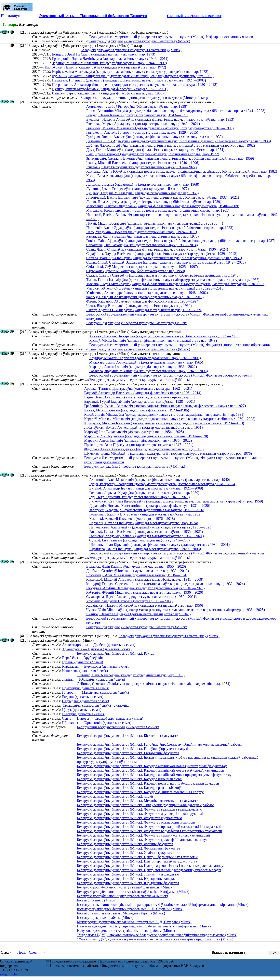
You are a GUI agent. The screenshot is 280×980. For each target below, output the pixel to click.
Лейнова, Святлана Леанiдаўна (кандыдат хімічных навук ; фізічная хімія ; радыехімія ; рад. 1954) (154, 684)
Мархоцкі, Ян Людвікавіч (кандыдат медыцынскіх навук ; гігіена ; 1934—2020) (146, 436)
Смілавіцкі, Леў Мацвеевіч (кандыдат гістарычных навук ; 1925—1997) (142, 267)
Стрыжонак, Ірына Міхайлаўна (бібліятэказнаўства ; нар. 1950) (136, 271)
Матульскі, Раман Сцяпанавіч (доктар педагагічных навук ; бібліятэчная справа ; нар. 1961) (158, 210)
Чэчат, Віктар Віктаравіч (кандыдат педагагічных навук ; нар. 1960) (139, 306)
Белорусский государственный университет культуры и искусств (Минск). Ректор (144, 98)
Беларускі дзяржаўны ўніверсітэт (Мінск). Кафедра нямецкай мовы (130, 779)
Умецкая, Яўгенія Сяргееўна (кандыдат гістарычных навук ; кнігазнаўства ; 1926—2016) (155, 288)
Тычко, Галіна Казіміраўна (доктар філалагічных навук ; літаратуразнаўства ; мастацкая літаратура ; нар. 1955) (173, 280)
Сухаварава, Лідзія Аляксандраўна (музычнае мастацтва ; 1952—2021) (141, 597)
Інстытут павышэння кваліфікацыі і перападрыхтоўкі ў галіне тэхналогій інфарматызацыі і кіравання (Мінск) (163, 905)
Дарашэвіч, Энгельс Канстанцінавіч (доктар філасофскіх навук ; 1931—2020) (150, 506)
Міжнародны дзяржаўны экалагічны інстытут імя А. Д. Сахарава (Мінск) (134, 922)
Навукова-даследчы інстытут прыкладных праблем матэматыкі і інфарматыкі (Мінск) (144, 926)
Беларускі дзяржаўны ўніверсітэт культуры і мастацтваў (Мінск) (140, 41)
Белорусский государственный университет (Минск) (118, 727)
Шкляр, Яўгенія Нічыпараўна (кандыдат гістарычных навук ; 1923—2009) (144, 310)
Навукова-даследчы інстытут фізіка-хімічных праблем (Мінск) (126, 930)
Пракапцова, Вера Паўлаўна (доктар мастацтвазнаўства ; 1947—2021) (139, 445)
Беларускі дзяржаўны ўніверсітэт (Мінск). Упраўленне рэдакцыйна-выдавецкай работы (145, 805)
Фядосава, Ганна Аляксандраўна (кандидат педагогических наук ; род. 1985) (144, 449)
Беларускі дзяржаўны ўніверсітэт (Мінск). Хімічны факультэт (125, 853)
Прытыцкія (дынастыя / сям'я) (86, 688)
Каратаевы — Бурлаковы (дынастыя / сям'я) (96, 666)
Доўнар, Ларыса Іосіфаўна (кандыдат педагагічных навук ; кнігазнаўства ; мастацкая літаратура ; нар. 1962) (171, 145)
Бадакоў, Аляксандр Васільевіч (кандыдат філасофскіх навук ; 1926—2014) (143, 393)
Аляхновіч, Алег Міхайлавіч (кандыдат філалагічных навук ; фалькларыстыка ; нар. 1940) (160, 480)
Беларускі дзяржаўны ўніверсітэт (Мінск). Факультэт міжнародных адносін (136, 822)
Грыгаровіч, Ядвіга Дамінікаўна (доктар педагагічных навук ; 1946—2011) (110, 59)
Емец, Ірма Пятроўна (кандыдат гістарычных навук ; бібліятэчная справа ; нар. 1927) (153, 154)
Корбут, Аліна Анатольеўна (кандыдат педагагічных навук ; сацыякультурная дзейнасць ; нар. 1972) (130, 72)
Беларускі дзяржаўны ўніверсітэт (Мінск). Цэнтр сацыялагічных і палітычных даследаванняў (150, 866)
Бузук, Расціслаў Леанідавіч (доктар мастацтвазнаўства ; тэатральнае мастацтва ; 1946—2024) (163, 484)
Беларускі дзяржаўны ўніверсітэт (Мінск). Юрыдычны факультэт (128, 883)
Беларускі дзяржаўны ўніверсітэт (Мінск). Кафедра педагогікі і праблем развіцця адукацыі (148, 783)
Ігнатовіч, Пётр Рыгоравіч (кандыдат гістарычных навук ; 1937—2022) (142, 167)
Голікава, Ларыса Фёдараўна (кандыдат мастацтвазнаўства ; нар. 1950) (144, 493)
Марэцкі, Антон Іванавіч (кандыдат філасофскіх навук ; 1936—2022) (143, 367)
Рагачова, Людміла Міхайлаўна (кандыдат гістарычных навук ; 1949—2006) (149, 371)
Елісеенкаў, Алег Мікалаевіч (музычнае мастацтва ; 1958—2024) (137, 575)
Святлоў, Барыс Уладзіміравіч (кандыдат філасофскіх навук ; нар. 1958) (108, 93)
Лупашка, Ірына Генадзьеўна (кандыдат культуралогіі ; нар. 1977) (138, 189)
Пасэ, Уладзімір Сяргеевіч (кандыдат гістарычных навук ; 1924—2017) (142, 232)
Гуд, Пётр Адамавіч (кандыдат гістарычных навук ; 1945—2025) (140, 497)
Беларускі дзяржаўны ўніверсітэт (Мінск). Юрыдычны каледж (126, 879)
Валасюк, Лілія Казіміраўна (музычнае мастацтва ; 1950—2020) (136, 566)
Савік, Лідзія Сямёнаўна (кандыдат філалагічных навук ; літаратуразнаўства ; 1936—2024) (157, 249)
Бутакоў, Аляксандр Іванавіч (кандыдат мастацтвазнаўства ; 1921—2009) (146, 488)
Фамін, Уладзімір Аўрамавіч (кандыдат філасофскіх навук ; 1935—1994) (143, 301)
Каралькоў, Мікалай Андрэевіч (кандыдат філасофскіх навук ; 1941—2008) (145, 579)
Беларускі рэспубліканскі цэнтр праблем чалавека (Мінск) (123, 896)
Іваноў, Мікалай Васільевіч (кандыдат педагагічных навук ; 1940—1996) (143, 163)
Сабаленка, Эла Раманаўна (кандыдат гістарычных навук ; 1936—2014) (142, 245)
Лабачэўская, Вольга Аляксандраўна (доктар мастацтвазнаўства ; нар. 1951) (143, 427)
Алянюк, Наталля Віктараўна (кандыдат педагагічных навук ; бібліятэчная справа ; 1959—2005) (164, 336)
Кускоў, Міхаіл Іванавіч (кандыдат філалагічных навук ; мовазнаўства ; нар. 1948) (153, 340)
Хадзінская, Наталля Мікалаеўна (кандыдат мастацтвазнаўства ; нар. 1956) (145, 605)
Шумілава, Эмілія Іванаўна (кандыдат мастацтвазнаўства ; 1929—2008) (145, 549)
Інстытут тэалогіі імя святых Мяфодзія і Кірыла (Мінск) (121, 913)
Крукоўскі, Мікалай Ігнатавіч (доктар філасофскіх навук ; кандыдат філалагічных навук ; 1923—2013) (164, 423)
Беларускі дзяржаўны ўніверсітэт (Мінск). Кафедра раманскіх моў (129, 788)
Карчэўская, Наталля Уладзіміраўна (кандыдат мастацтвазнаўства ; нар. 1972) (105, 67)
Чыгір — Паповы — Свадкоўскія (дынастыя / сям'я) (103, 718)
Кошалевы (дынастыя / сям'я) (85, 671)
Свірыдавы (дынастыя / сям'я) (85, 701)
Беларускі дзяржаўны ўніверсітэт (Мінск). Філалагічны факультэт (129, 848)
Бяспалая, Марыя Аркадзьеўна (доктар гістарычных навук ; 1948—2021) (143, 124)
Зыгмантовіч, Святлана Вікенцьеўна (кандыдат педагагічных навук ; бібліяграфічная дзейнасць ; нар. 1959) (170, 158)
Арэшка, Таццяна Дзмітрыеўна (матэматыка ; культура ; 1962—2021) (138, 388)
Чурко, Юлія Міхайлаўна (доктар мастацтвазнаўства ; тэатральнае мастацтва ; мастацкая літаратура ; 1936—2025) (175, 610)
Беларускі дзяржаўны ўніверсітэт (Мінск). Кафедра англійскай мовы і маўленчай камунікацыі (151, 770)
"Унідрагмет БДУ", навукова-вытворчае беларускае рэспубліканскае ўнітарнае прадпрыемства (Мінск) (157, 935)
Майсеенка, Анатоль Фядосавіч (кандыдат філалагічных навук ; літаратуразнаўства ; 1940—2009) (163, 206)
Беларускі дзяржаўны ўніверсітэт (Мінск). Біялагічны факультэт (127, 736)
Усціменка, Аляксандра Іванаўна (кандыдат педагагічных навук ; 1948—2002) (147, 293)
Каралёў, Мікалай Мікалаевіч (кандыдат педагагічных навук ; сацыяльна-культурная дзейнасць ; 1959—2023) (170, 419)
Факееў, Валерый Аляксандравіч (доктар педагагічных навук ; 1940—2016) (145, 297)
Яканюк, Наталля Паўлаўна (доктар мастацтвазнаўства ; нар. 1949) (138, 614)
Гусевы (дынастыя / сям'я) (83, 662)
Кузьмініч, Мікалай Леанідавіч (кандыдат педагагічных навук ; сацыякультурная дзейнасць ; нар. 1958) (133, 76)
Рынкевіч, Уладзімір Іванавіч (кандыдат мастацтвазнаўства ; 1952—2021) (147, 536)
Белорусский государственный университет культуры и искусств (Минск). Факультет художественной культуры (177, 553)
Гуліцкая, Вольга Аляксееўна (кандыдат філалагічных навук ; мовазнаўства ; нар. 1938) (155, 137)
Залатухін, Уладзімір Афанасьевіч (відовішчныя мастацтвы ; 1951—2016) (147, 510)
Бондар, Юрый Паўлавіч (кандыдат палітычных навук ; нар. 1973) (104, 54)
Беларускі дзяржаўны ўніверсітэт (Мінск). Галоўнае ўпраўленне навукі (133, 749)
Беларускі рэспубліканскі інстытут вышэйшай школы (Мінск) (125, 887)
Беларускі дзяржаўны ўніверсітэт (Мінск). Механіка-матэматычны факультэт (137, 801)
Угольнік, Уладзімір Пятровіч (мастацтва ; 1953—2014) (129, 601)
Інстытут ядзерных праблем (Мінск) (105, 918)
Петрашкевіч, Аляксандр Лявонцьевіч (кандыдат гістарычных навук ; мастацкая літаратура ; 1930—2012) (135, 85)
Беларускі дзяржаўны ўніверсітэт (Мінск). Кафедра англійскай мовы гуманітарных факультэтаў (152, 766)
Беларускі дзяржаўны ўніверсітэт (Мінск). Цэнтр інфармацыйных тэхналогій (137, 857)
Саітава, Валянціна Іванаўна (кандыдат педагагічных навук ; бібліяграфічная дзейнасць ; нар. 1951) (164, 258)
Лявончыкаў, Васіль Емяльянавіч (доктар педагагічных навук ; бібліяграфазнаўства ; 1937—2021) (163, 197)
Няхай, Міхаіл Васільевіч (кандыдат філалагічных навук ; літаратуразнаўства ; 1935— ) (155, 223)
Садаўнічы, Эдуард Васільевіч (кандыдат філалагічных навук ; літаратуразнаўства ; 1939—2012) (162, 254)
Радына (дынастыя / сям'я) (83, 697)
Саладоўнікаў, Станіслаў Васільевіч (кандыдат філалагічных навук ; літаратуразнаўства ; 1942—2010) (166, 262)
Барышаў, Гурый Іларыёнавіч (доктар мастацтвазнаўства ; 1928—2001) (140, 401)
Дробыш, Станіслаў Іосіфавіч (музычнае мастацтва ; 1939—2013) (137, 571)
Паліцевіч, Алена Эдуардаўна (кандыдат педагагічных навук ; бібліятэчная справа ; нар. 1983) (160, 228)
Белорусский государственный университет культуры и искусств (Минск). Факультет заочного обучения (171, 375)
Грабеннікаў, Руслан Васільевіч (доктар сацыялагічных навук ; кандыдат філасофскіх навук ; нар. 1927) (165, 406)
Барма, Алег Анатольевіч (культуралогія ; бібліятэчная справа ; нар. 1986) (142, 397)
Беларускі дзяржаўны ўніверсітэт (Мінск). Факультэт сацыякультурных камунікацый (144, 835)
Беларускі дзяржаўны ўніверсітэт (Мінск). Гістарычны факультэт (128, 753)
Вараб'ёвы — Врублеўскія (82, 658)
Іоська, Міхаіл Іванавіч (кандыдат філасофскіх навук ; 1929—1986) (137, 410)
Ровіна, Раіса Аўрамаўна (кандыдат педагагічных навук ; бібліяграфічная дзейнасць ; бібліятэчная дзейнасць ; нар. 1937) (181, 241)
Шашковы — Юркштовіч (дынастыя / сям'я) (97, 723)
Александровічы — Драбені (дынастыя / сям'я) (99, 645)
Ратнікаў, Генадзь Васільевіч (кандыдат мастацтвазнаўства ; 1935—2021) (146, 532)
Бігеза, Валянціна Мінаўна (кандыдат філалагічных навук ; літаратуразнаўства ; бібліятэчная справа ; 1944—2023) (176, 111)
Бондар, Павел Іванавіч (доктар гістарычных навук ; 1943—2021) (137, 115)
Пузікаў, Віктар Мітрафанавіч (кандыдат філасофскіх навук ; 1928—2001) (110, 89)
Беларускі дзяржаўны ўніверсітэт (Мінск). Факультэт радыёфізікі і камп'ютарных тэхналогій (150, 831)
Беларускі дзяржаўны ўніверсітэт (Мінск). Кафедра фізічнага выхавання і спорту (140, 792)
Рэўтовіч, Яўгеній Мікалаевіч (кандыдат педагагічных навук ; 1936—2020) (145, 592)
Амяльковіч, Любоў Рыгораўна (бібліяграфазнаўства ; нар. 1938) (137, 106)
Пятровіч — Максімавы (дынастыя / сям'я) (95, 692)
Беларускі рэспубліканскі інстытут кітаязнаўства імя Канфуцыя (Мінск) (133, 892)
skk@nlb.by (9, 974)
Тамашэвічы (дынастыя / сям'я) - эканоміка (96, 705)
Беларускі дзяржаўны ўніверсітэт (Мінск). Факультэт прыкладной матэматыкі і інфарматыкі (149, 827)
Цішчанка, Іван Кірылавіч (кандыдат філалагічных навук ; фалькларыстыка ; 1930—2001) (160, 545)
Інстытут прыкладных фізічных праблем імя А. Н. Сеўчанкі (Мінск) (130, 909)
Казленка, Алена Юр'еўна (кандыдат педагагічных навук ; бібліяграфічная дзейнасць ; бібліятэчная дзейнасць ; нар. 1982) (182, 171)
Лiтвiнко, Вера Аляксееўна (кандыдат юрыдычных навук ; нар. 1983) (131, 675)
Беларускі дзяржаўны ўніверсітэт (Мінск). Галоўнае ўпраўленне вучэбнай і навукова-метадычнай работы (159, 744)
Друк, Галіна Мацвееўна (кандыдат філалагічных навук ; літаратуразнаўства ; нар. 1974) (155, 150)
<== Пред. (18, 952)
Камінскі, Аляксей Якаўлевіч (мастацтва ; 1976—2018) (132, 519)
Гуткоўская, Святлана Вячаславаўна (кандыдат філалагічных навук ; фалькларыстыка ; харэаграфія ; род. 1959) (176, 501)
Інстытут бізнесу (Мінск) (97, 900)
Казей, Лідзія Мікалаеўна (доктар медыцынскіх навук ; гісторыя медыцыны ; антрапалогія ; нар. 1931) (164, 414)
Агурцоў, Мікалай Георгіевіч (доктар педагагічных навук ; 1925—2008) (145, 358)
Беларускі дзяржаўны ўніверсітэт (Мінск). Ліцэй (115, 796)
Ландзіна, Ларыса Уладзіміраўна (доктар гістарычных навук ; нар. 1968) (143, 184)
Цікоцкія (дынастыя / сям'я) (84, 714)
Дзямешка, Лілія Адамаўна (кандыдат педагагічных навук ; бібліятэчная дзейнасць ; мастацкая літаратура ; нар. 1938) (179, 141)
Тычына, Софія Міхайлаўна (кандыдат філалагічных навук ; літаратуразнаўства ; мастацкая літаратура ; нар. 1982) (176, 284)
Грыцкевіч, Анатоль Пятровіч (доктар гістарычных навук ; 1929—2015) (142, 132)
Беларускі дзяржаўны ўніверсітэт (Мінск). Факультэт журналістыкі (130, 818)
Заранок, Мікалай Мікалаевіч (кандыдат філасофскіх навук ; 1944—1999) (109, 63)
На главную (11, 16)
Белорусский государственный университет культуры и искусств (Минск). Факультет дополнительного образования (180, 345)
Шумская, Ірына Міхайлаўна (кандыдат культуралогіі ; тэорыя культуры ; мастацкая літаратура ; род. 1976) (168, 453)
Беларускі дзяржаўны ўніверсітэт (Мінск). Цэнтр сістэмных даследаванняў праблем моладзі (149, 870)
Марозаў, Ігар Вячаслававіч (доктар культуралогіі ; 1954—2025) (134, 432)
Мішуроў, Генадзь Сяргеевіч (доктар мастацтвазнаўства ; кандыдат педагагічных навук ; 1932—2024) (165, 584)
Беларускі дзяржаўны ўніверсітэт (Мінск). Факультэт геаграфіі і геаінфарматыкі (140, 809)
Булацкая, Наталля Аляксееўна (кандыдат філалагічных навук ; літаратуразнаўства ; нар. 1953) (160, 119)
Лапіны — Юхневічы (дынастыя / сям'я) (93, 679)
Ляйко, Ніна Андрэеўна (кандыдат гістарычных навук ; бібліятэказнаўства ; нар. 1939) (154, 202)
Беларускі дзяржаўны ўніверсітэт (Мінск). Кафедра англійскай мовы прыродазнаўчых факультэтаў (154, 775)
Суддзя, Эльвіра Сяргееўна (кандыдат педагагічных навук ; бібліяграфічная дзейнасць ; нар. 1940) (163, 275)
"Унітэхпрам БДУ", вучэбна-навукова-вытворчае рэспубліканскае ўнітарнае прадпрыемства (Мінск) (155, 939)
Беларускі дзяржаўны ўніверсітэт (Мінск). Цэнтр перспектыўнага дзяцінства (137, 861)
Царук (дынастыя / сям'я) (82, 710)
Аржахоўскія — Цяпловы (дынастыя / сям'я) (97, 649)
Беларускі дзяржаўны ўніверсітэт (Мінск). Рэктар (116, 653)
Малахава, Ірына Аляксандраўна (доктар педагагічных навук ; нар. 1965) (146, 362)
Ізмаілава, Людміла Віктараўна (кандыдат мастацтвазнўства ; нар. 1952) (145, 514)
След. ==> (37, 952)
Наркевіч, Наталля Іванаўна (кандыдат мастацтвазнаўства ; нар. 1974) (144, 523)
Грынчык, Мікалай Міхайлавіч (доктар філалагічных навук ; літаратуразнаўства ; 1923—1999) (160, 128)
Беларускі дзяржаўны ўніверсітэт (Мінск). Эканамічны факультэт (128, 874)
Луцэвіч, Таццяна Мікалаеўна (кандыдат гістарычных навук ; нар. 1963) (143, 193)
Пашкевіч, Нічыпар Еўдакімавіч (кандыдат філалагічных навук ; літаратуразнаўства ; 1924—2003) (129, 80)
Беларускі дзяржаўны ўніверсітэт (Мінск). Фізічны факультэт (125, 844)
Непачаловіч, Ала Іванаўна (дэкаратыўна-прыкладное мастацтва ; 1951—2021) (151, 527)
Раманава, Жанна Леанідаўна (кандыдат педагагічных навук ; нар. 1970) (143, 236)
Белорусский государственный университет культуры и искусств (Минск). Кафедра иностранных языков (171, 37)
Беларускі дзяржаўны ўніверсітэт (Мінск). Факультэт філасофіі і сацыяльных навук (142, 840)
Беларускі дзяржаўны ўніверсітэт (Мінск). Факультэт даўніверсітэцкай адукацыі (140, 814)
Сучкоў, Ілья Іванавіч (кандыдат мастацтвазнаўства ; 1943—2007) (140, 540)
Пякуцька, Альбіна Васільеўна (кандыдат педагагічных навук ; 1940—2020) (145, 588)
